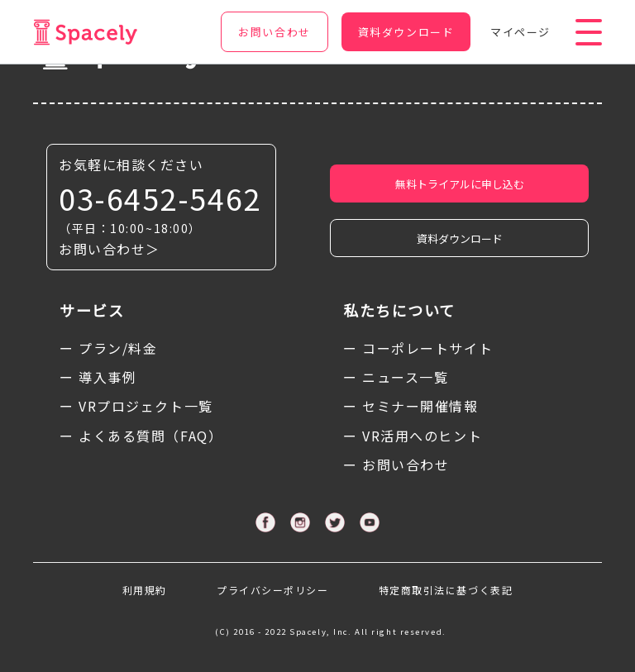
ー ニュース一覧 (396, 377)
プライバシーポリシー (273, 590)
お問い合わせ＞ (110, 249)
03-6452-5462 (160, 198)
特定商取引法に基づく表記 (446, 590)
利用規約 (145, 590)
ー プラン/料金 (108, 348)
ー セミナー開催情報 (411, 406)
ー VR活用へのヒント (413, 436)
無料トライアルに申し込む (460, 184)
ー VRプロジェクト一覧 (136, 406)
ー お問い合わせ (396, 465)
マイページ (520, 32)
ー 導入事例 (98, 377)
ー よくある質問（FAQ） (141, 436)
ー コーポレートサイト (418, 348)
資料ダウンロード (460, 238)
